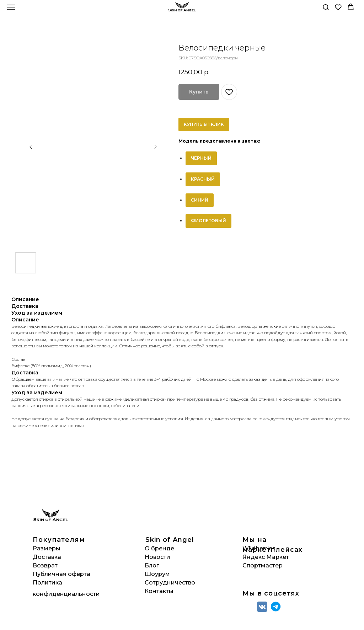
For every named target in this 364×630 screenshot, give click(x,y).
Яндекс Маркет (266, 557)
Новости (157, 557)
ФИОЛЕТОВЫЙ (208, 221)
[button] (326, 7)
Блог (152, 565)
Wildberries (259, 548)
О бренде (159, 548)
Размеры (47, 548)
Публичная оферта (61, 574)
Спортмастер (263, 565)
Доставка (47, 557)
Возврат (45, 565)
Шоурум (157, 574)
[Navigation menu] (11, 7)
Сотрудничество (170, 583)
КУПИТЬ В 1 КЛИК (204, 124)
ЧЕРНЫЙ (201, 158)
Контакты (159, 591)
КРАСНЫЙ (203, 179)
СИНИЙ (200, 200)
